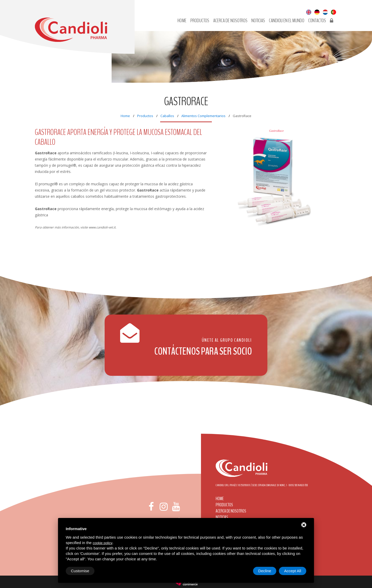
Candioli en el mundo (287, 21)
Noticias (258, 21)
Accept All (293, 571)
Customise (80, 571)
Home (182, 21)
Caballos (167, 116)
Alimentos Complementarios (203, 116)
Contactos (317, 21)
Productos (200, 21)
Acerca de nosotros (230, 21)
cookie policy (103, 543)
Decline (265, 571)
